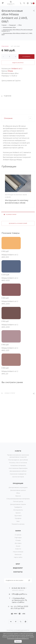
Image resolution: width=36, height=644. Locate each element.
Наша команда (18, 552)
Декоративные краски (18, 490)
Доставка (18, 543)
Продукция (18, 483)
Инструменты (18, 510)
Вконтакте (11, 622)
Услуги (18, 451)
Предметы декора (18, 524)
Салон (18, 531)
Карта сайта (18, 557)
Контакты (18, 572)
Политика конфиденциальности (18, 630)
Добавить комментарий (18, 243)
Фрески (18, 496)
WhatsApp (25, 622)
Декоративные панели (18, 504)
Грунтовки (18, 516)
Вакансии (18, 554)
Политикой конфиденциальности (18, 638)
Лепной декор (18, 501)
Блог (18, 564)
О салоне (18, 535)
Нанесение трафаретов (18, 474)
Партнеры (18, 538)
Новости (18, 549)
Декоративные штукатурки (18, 487)
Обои (18, 493)
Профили (18, 518)
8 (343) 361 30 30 (18, 588)
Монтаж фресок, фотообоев (18, 460)
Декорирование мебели (18, 471)
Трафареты (18, 507)
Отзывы (18, 540)
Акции (18, 546)
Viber (20, 622)
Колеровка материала (18, 465)
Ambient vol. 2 (17, 69)
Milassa (10, 71)
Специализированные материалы (18, 499)
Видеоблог (18, 568)
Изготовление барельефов (18, 468)
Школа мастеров (18, 477)
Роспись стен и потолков (18, 463)
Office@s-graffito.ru (19, 594)
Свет (18, 521)
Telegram (16, 622)
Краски (18, 513)
